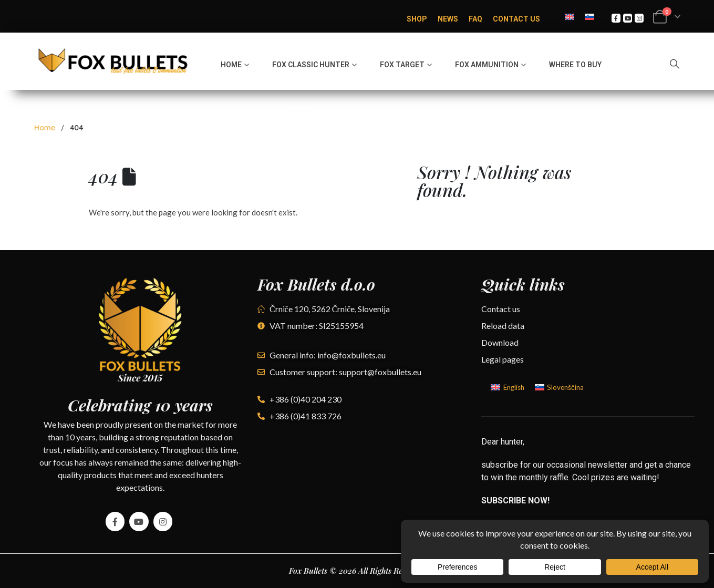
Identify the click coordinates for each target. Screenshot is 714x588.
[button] (675, 64)
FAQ (475, 19)
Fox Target (402, 65)
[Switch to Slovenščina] (559, 388)
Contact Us (516, 19)
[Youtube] (628, 18)
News (448, 19)
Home (231, 65)
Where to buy (575, 65)
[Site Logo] (113, 61)
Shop (417, 19)
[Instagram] (639, 18)
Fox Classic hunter (311, 65)
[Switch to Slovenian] (589, 16)
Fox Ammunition (487, 65)
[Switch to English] (570, 16)
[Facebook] (616, 18)
